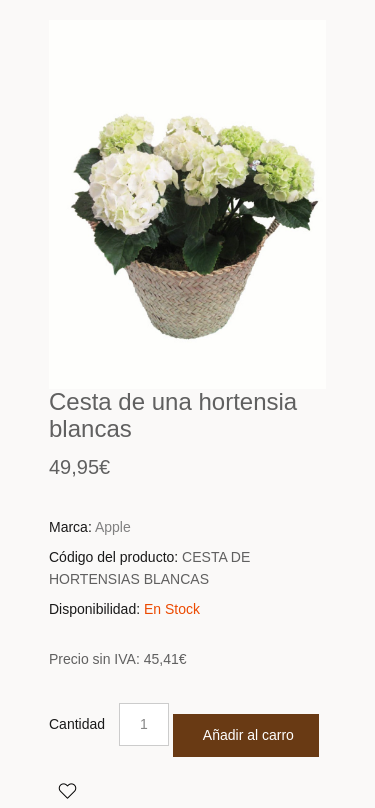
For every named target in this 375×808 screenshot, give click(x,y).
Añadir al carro (248, 735)
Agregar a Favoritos (67, 790)
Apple (113, 527)
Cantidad (77, 724)
